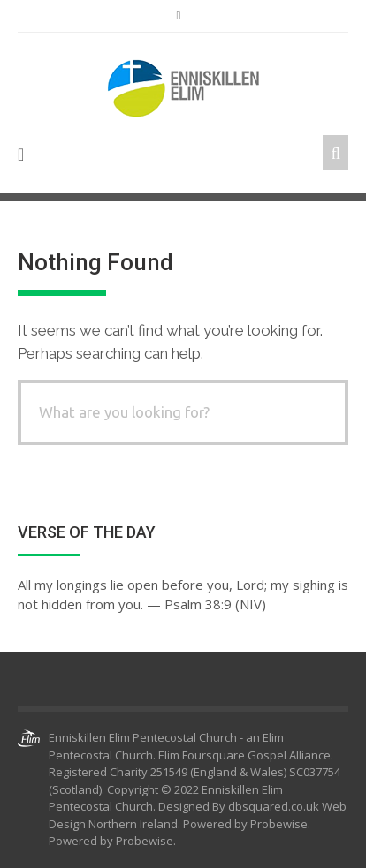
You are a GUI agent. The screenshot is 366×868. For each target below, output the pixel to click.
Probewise (145, 841)
